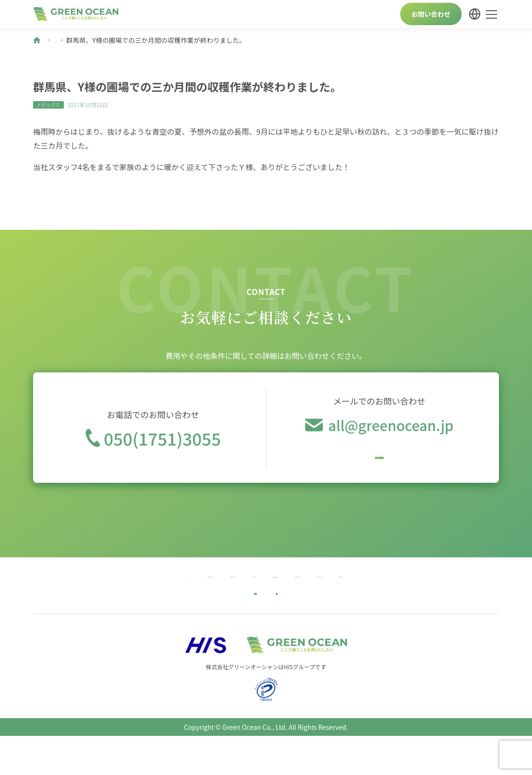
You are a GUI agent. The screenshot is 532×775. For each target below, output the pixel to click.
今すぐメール (379, 458)
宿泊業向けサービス (169, 591)
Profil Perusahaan (419, 591)
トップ (45, 591)
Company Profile (350, 591)
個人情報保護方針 (283, 591)
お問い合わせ (431, 14)
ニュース (84, 40)
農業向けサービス (97, 591)
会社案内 (227, 591)
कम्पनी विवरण (480, 591)
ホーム (52, 40)
